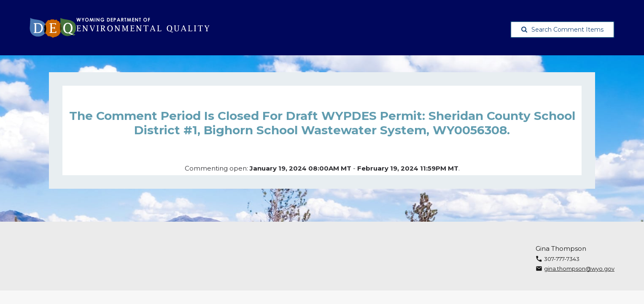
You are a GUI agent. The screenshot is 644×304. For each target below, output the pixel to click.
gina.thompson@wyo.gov (579, 269)
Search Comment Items (562, 30)
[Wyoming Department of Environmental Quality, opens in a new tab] (120, 28)
